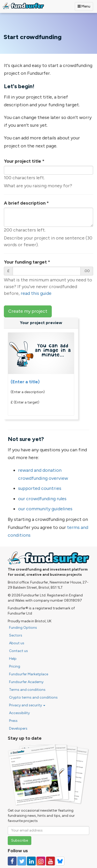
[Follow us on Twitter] (22, 861)
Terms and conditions (27, 690)
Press (13, 721)
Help (13, 659)
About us (17, 643)
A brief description (26, 203)
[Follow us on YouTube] (50, 861)
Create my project (28, 311)
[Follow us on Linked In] (31, 861)
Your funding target (27, 262)
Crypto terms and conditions (33, 697)
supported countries (40, 488)
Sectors (16, 635)
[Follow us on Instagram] (41, 861)
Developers (18, 728)
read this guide (36, 293)
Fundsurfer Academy (26, 682)
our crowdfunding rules (42, 499)
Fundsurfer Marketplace (29, 674)
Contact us (18, 651)
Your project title (24, 161)
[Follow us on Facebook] (12, 861)
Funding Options (23, 628)
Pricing (15, 666)
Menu (84, 6)
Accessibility (19, 713)
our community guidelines (45, 509)
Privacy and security (27, 705)
